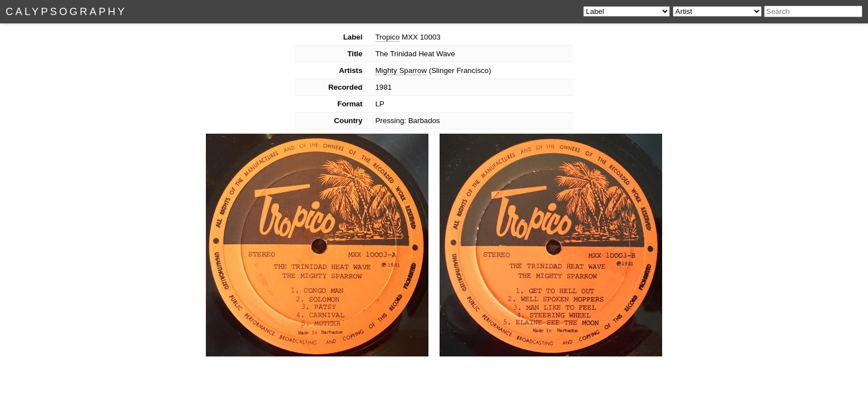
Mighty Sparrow (401, 70)
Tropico (387, 37)
